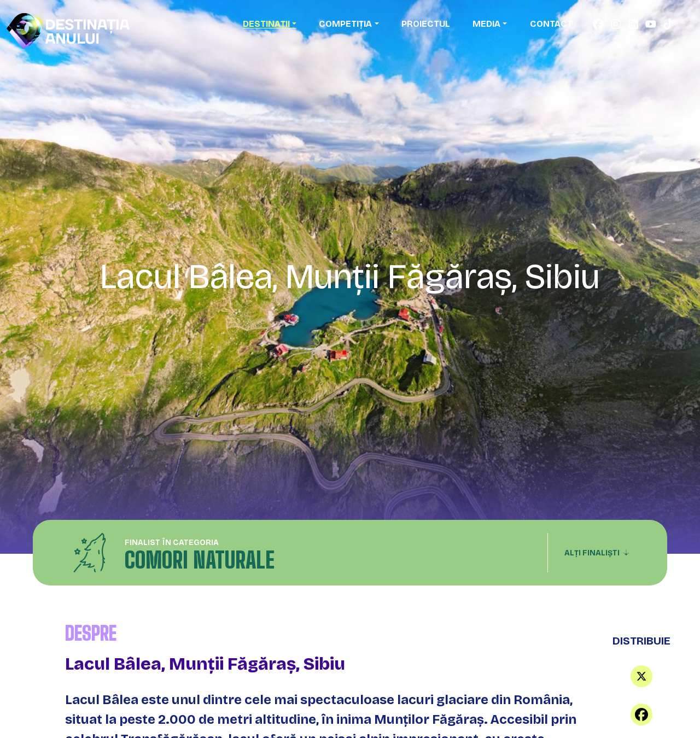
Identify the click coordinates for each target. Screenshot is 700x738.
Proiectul (426, 24)
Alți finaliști (597, 553)
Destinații (266, 24)
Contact (551, 24)
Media (486, 24)
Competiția (345, 24)
